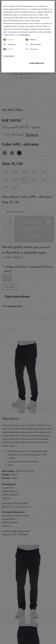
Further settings (9, 56)
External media (35, 44)
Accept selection (37, 63)
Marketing (11, 44)
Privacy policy (25, 35)
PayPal (10, 49)
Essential (11, 40)
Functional (34, 49)
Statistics (33, 40)
